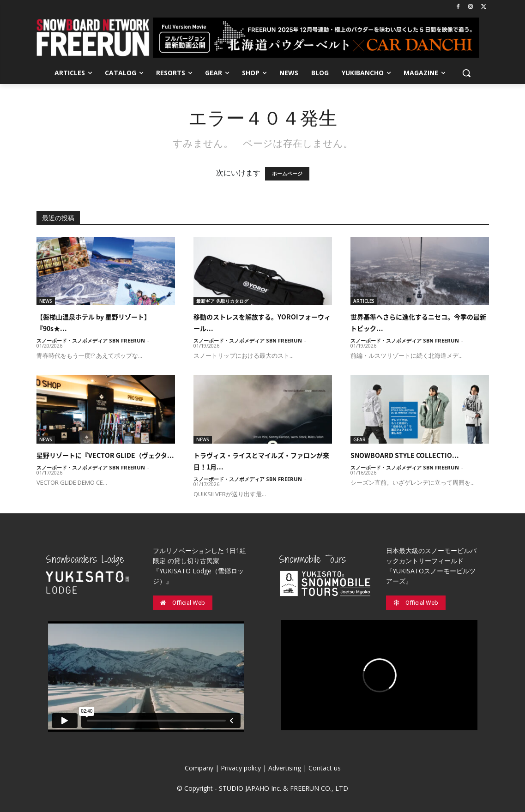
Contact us (325, 768)
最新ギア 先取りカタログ (222, 301)
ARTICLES (364, 301)
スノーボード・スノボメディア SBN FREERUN (91, 340)
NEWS (46, 301)
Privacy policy (241, 768)
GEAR (359, 439)
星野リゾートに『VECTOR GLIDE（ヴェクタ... (105, 455)
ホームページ (287, 174)
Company (199, 768)
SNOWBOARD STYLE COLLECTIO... (405, 455)
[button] (466, 73)
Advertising (285, 768)
